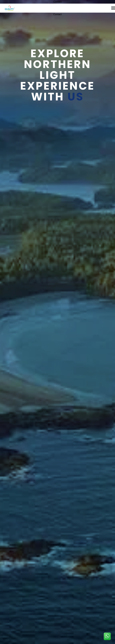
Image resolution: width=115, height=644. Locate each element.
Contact (57, 2)
